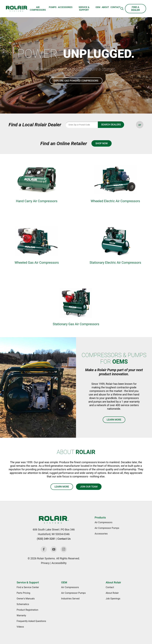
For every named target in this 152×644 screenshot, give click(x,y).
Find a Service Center (28, 587)
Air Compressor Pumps (107, 528)
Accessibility (59, 563)
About (105, 7)
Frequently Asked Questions (31, 621)
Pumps (53, 7)
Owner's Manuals (26, 599)
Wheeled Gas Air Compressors (37, 263)
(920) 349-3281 (46, 539)
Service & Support (84, 9)
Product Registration (27, 610)
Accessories (65, 7)
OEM (98, 7)
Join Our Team (89, 487)
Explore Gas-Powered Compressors (76, 81)
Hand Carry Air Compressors (37, 201)
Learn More (114, 420)
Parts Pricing (23, 593)
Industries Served (70, 599)
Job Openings (113, 599)
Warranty (21, 615)
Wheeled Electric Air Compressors (115, 201)
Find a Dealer (136, 9)
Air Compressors (38, 9)
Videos (20, 627)
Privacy (45, 563)
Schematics (23, 604)
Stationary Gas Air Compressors (76, 324)
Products (100, 518)
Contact (115, 7)
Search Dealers (111, 125)
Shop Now (102, 143)
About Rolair (113, 582)
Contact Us (64, 539)
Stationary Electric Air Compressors (115, 263)
